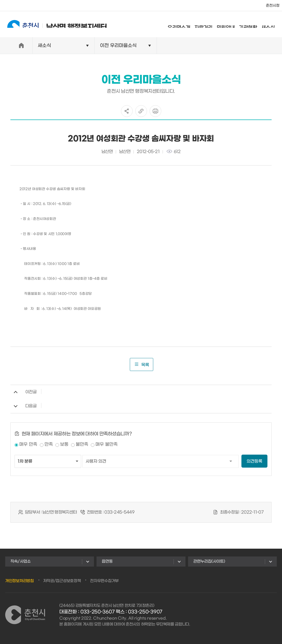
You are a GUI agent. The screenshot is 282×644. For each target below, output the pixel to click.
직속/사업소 (21, 561)
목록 (142, 364)
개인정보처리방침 (20, 581)
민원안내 (230, 24)
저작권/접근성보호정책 (62, 581)
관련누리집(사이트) (209, 561)
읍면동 (107, 561)
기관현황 (253, 24)
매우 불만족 (107, 444)
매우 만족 (28, 444)
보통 (64, 444)
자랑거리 (208, 24)
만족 (49, 444)
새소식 (273, 24)
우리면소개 (184, 24)
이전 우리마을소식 (118, 46)
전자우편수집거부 (104, 581)
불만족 (82, 444)
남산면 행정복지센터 (52, 24)
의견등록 (254, 461)
